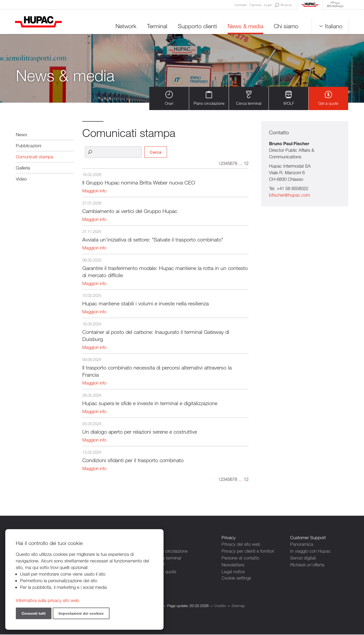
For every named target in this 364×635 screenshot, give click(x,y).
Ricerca (283, 5)
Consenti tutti (34, 613)
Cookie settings (236, 578)
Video (21, 179)
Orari (169, 99)
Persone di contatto (240, 558)
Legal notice (233, 571)
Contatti (241, 5)
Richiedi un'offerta (307, 564)
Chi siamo (285, 26)
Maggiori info (94, 191)
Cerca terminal (249, 99)
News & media (245, 26)
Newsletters (233, 564)
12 (246, 164)
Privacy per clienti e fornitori (248, 551)
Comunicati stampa (35, 157)
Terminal (156, 26)
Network (125, 26)
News (21, 135)
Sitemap (238, 606)
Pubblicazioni (28, 146)
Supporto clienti (197, 26)
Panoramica (302, 545)
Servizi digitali (303, 558)
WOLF (289, 99)
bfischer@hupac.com (289, 195)
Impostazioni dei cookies (81, 613)
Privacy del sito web (241, 545)
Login (268, 5)
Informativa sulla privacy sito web (47, 600)
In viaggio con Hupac (310, 551)
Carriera (255, 5)
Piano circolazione (209, 99)
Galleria (23, 168)
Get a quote (328, 99)
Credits (220, 606)
